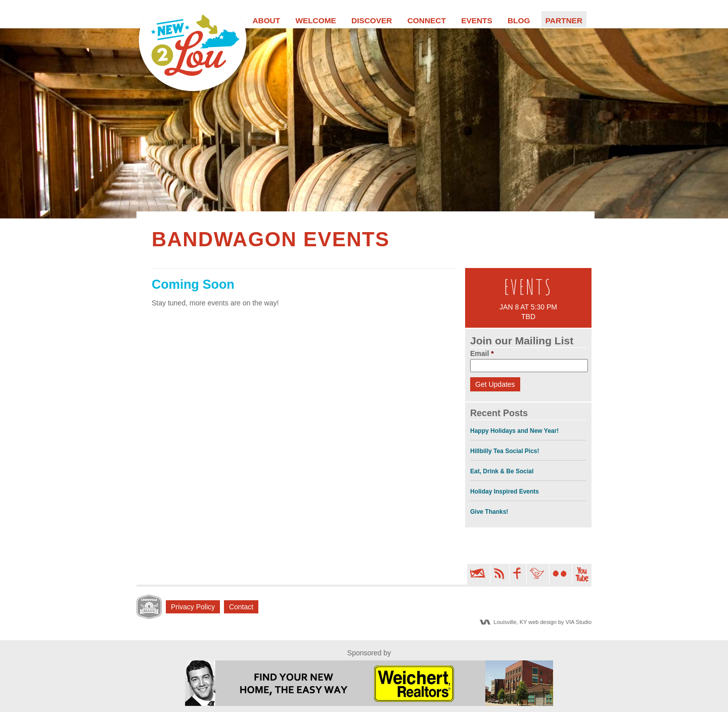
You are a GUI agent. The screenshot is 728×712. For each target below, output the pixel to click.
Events (477, 20)
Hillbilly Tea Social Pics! (505, 451)
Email (482, 353)
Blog (519, 20)
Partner (564, 20)
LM (149, 607)
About (266, 20)
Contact (241, 607)
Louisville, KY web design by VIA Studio (542, 622)
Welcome (315, 20)
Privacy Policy (193, 607)
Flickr (560, 574)
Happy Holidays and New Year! (514, 431)
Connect (427, 20)
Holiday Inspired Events (505, 492)
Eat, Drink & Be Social (502, 471)
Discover (372, 20)
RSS (499, 574)
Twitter (537, 574)
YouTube (582, 574)
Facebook (517, 574)
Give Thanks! (489, 512)
